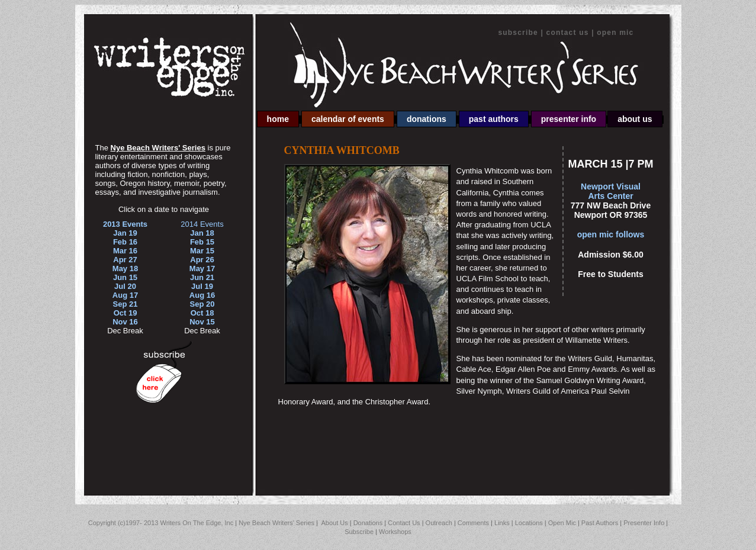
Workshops (395, 532)
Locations (529, 523)
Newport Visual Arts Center (611, 191)
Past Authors (494, 119)
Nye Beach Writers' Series (277, 523)
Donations (427, 119)
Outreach (439, 523)
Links (502, 523)
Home (278, 119)
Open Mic (615, 33)
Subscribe (518, 33)
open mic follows (611, 234)
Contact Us (569, 33)
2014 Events (202, 224)
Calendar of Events (348, 119)
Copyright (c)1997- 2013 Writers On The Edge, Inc (161, 523)
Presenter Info (569, 119)
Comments (473, 523)
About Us (635, 119)
